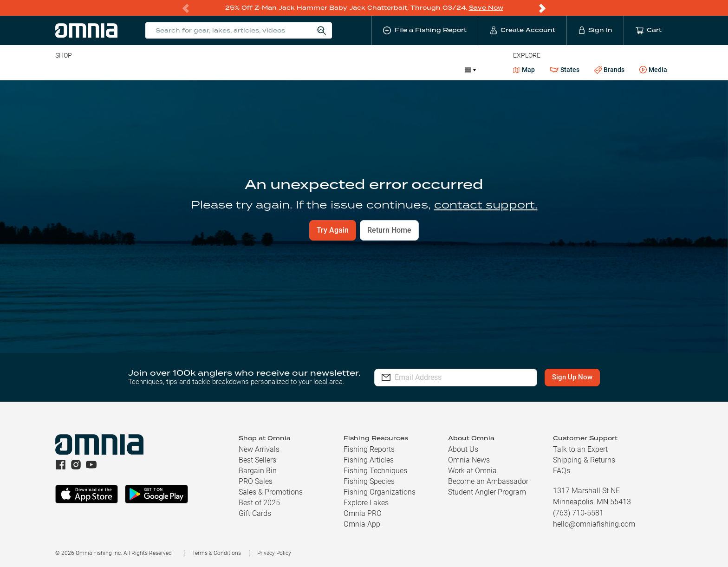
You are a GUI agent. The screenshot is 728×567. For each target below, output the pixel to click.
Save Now (486, 8)
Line (92, 70)
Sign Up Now (572, 377)
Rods (121, 70)
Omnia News (469, 460)
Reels (151, 70)
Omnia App (362, 524)
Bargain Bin (258, 471)
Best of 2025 (259, 503)
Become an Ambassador (488, 481)
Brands (609, 70)
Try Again (333, 230)
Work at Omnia (472, 471)
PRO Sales (256, 481)
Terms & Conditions (217, 553)
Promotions (433, 71)
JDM (390, 70)
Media (653, 70)
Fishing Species (369, 481)
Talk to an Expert (580, 449)
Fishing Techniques (375, 471)
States (565, 70)
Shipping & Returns (584, 460)
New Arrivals (259, 449)
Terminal (188, 70)
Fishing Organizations (380, 492)
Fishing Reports (369, 449)
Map (524, 70)
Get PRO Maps (324, 70)
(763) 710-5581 (578, 513)
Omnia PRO (363, 513)
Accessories (234, 70)
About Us (463, 449)
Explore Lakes (366, 503)
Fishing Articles (369, 460)
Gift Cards (255, 513)
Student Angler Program (487, 492)
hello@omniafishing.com (594, 524)
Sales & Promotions (271, 492)
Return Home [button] (389, 230)
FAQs (562, 471)
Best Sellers (257, 460)
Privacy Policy (274, 553)
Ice (364, 70)
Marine (277, 70)
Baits (63, 70)
